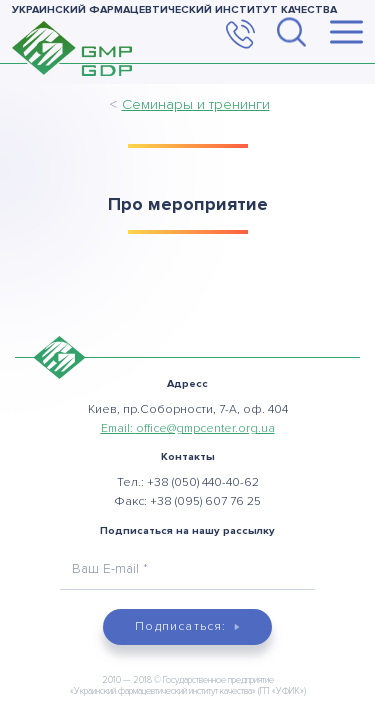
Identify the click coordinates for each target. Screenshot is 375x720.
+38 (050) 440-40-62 (203, 482)
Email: (188, 428)
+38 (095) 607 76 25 (205, 501)
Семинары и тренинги (196, 104)
